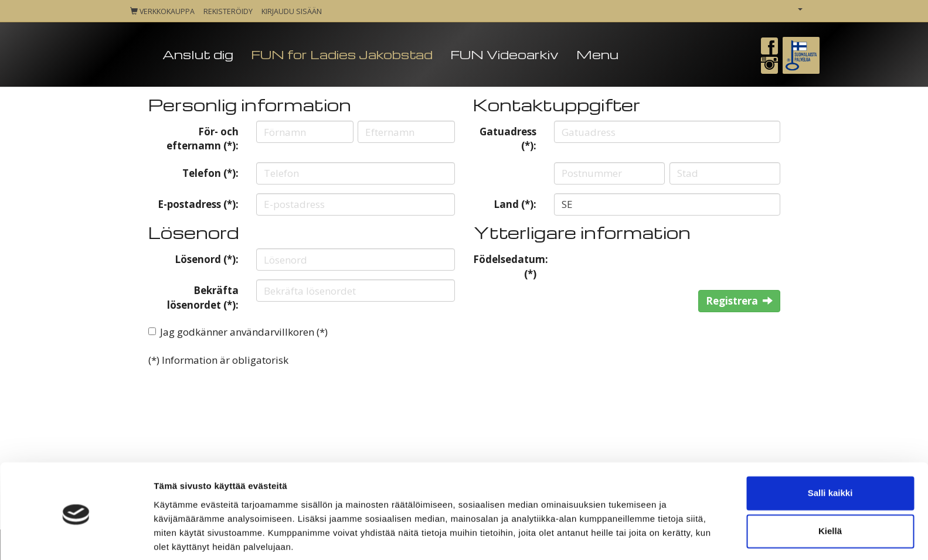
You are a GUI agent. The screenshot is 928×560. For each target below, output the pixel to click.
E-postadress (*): (198, 204)
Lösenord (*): (207, 259)
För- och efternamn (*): (203, 139)
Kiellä (830, 489)
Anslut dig (198, 54)
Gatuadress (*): (508, 139)
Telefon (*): (210, 173)
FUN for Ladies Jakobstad (342, 54)
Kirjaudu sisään (292, 11)
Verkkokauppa (162, 11)
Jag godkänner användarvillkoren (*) (244, 332)
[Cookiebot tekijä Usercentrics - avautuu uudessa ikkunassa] (76, 537)
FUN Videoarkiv (504, 54)
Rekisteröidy (228, 11)
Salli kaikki (830, 451)
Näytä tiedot (179, 537)
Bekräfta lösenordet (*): (203, 297)
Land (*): (515, 204)
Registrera (739, 301)
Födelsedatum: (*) (509, 266)
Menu (597, 54)
